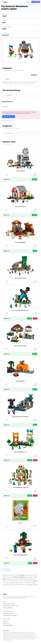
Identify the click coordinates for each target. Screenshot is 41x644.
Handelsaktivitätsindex (8, 614)
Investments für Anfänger (9, 604)
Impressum (6, 621)
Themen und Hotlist (8, 608)
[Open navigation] (2, 2)
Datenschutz (6, 623)
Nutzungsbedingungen (8, 625)
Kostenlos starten (36, 2)
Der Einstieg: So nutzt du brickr (11, 606)
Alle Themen (6, 570)
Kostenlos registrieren (9, 117)
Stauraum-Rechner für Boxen (10, 615)
